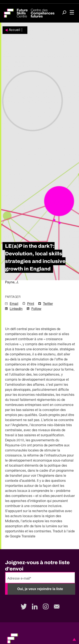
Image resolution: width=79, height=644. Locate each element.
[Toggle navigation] (72, 13)
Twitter (48, 304)
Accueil (15, 30)
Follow (36, 309)
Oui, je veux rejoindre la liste (40, 589)
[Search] (64, 13)
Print (31, 304)
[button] (74, 639)
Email (14, 304)
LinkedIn (16, 309)
